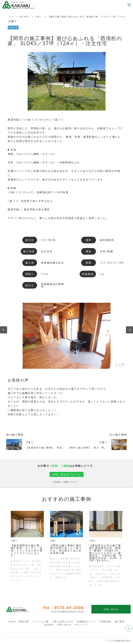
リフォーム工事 (40, 621)
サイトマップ (82, 625)
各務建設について (86, 621)
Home (12, 621)
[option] (67, 336)
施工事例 (24, 17)
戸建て (38, 17)
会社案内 (49, 625)
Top (11, 17)
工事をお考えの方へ (63, 621)
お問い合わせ (64, 625)
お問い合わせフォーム (67, 474)
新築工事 (24, 621)
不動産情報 (105, 621)
